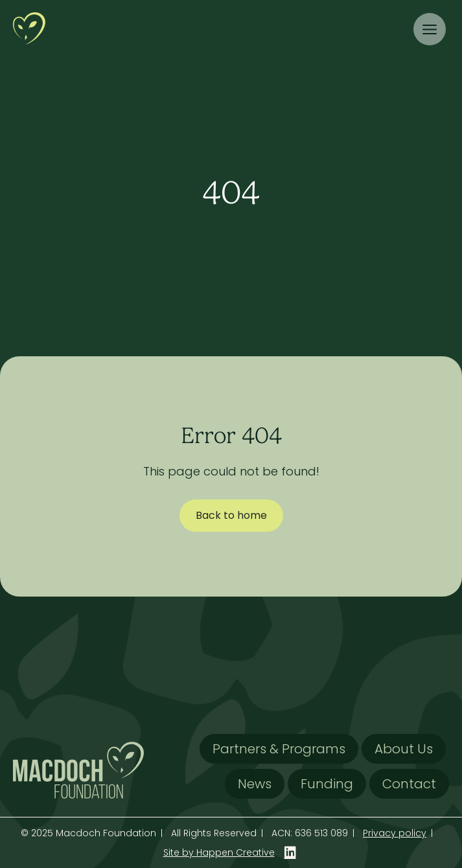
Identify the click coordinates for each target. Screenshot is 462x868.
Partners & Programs (279, 749)
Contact (409, 784)
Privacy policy (395, 833)
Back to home (231, 515)
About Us (404, 749)
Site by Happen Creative (219, 852)
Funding (327, 784)
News (255, 784)
